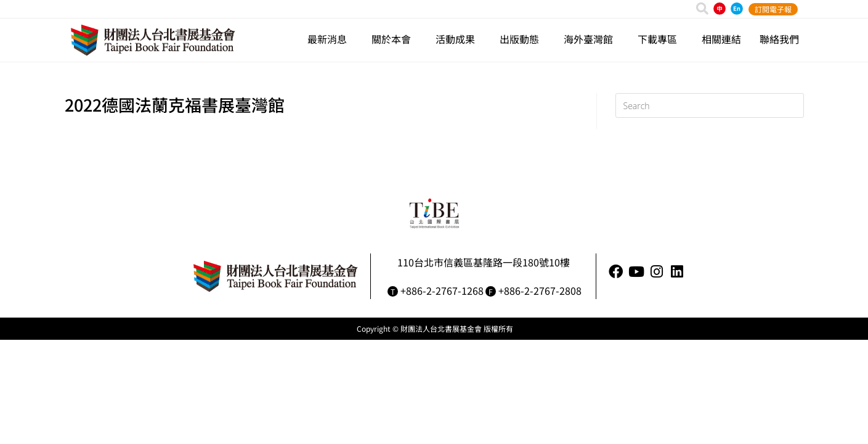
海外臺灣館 (591, 39)
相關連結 (721, 39)
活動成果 (458, 39)
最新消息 (330, 39)
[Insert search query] (710, 105)
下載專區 (660, 39)
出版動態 (522, 39)
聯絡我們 (779, 39)
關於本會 (394, 39)
